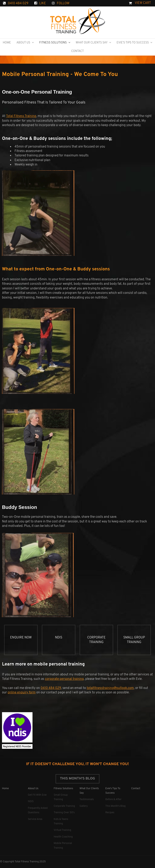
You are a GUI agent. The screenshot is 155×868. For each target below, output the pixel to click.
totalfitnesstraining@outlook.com (110, 688)
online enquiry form (22, 693)
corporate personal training (64, 679)
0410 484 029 (18, 3)
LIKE (42, 3)
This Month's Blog (77, 779)
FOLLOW (63, 3)
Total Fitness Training (21, 116)
